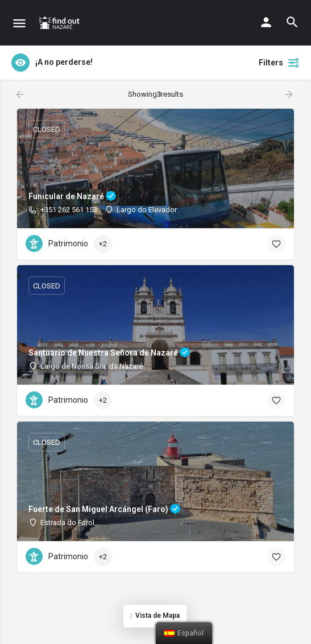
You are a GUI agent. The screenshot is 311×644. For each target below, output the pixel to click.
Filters (279, 63)
